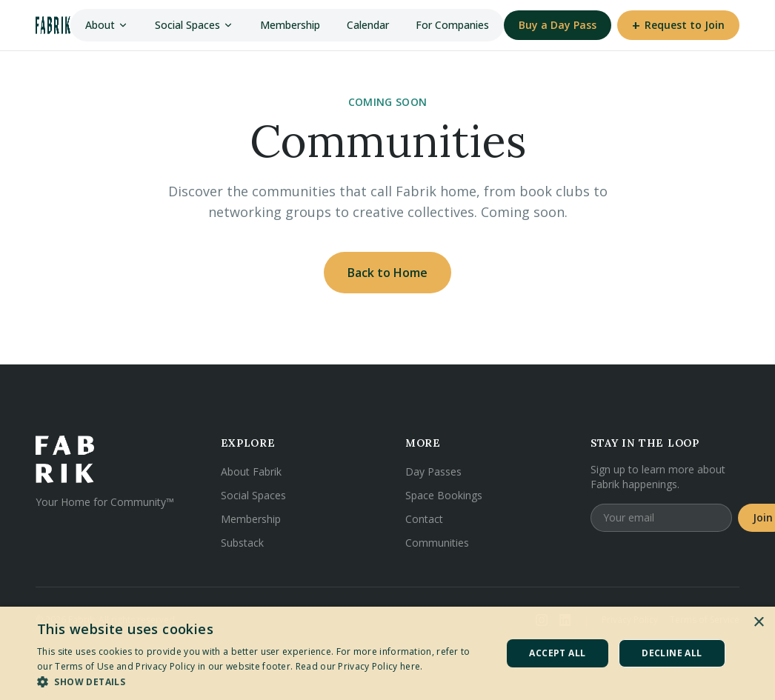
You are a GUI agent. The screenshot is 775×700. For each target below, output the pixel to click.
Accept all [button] (557, 653)
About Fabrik (251, 471)
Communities (437, 543)
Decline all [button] (672, 653)
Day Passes (433, 471)
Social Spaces (194, 25)
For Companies (452, 25)
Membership (290, 25)
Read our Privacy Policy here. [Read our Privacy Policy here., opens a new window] (359, 666)
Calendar (368, 25)
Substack (242, 543)
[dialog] (387, 653)
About (107, 25)
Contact (424, 519)
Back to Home (387, 273)
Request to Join (678, 25)
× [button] (758, 623)
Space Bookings (444, 495)
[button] (262, 681)
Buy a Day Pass (558, 25)
